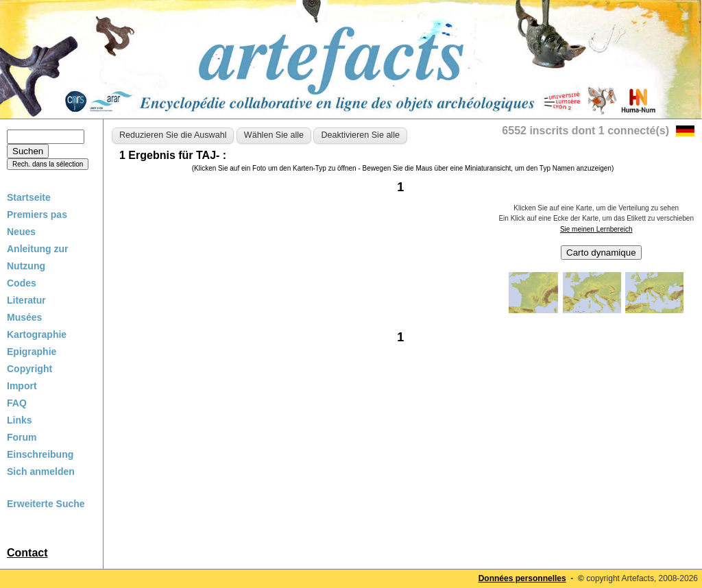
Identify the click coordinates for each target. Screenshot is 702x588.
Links (20, 420)
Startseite (29, 197)
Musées (24, 317)
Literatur (26, 300)
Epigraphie (32, 352)
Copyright (29, 369)
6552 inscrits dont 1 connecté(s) (585, 131)
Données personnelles (522, 578)
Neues (21, 232)
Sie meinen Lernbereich (596, 229)
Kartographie (37, 334)
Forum (22, 437)
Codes (22, 283)
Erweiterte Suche (46, 504)
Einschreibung (40, 454)
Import (22, 386)
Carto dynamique (601, 253)
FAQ (17, 403)
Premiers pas (37, 215)
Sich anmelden (41, 471)
